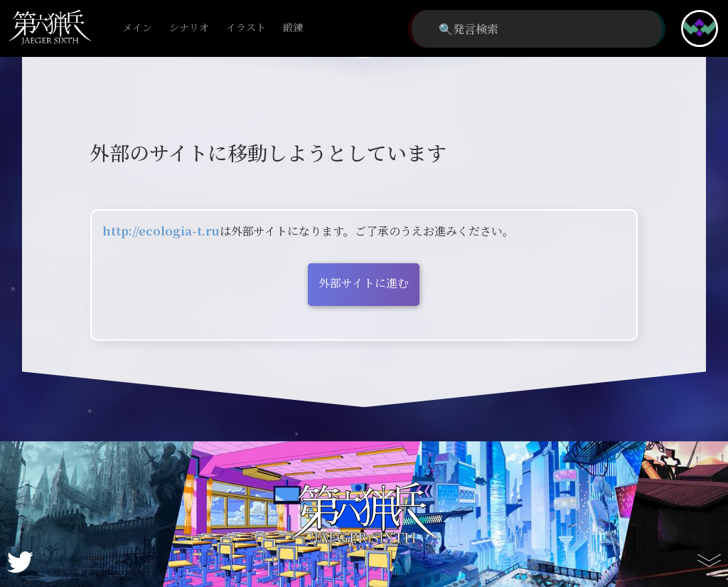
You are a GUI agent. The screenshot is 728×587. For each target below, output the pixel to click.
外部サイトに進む (364, 283)
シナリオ (189, 28)
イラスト (246, 28)
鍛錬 (293, 28)
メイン (137, 28)
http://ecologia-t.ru (161, 231)
